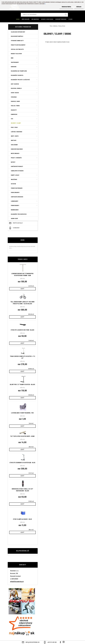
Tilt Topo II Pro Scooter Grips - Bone (22, 436)
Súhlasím (79, 7)
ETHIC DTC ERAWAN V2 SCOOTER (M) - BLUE (22, 463)
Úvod (51, 26)
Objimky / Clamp (57, 26)
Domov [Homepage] (18, 19)
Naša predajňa (26, 19)
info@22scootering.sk (18, 223)
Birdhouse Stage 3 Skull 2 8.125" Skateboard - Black (22, 490)
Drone (64, 26)
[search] (66, 15)
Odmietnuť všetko (66, 7)
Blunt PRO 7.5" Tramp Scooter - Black (22, 385)
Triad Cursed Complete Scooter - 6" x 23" (22, 357)
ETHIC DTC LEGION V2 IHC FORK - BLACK (22, 330)
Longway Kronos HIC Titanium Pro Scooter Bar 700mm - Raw (22, 275)
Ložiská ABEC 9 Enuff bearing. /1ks (22, 413)
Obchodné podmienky (61, 19)
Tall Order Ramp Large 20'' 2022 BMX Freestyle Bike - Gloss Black (22, 303)
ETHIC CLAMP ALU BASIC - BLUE (22, 519)
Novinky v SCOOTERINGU (47, 19)
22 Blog (71, 19)
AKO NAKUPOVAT (35, 19)
